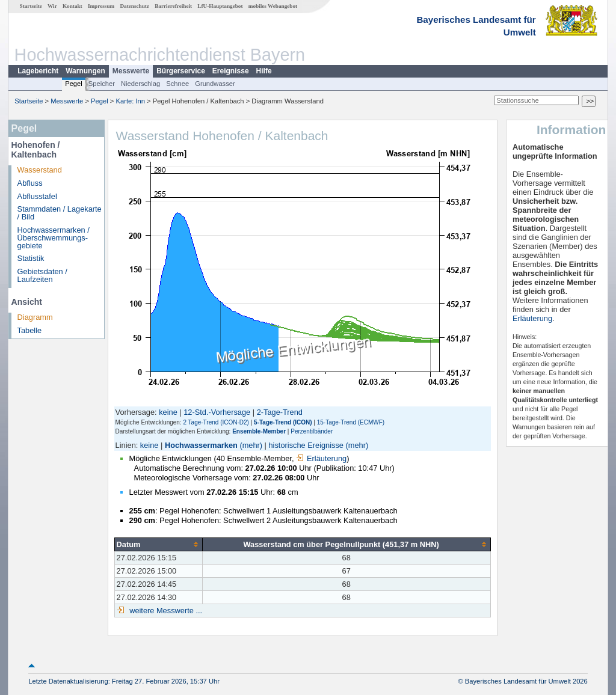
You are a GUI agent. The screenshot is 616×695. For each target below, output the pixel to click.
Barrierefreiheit (173, 6)
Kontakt (72, 6)
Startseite (31, 6)
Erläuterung (321, 458)
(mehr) (251, 445)
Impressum (101, 6)
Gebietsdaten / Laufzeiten (42, 275)
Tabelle (30, 330)
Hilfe (264, 71)
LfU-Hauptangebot (220, 6)
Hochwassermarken (201, 445)
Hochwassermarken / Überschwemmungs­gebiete (54, 238)
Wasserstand (40, 170)
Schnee (177, 84)
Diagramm (35, 317)
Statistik (31, 258)
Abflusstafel (37, 196)
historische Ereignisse (306, 445)
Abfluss (30, 183)
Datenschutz (134, 6)
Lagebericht (38, 71)
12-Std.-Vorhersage (217, 412)
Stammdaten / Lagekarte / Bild (60, 213)
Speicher (102, 84)
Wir (52, 6)
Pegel (74, 84)
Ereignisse (231, 71)
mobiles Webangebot (273, 6)
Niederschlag (140, 84)
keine (168, 412)
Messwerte (131, 71)
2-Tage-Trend (280, 412)
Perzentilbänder (312, 431)
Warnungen (85, 71)
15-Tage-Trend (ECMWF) (351, 422)
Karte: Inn (131, 101)
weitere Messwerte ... (165, 611)
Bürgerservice (181, 71)
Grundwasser (215, 84)
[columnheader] (158, 544)
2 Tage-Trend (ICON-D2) (216, 422)
